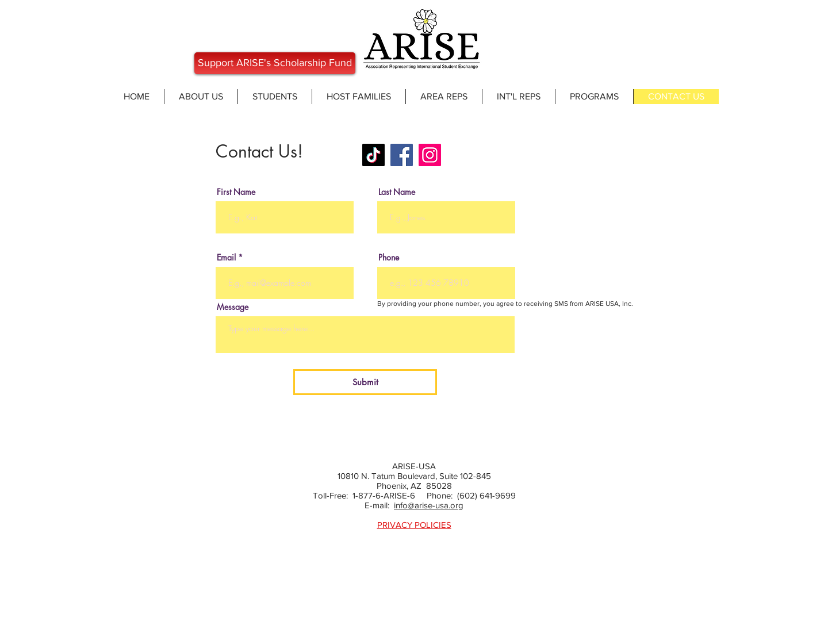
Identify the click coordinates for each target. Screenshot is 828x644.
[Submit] (365, 382)
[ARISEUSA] (373, 155)
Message (233, 307)
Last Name (397, 192)
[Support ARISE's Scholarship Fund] (275, 63)
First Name (236, 192)
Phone (389, 258)
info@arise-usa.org (429, 505)
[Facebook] (402, 155)
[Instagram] (430, 155)
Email (226, 258)
